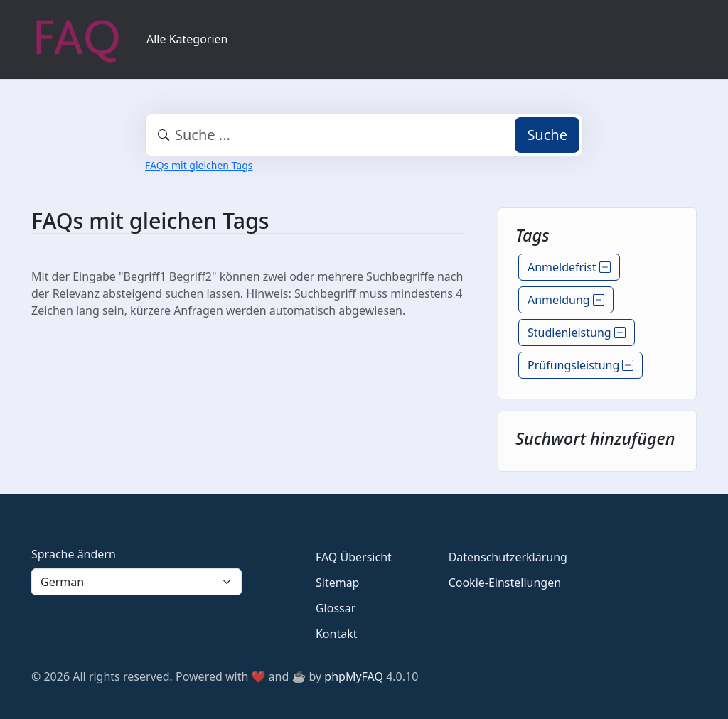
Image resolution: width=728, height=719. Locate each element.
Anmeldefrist (569, 267)
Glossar (336, 608)
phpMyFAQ (354, 676)
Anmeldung (566, 300)
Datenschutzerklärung (508, 557)
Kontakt (337, 634)
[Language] (136, 582)
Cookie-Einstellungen (505, 583)
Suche (547, 135)
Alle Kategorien (187, 39)
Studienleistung (577, 333)
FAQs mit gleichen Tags (199, 165)
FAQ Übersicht (354, 557)
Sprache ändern (74, 554)
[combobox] (364, 135)
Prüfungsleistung (580, 365)
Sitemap (338, 583)
